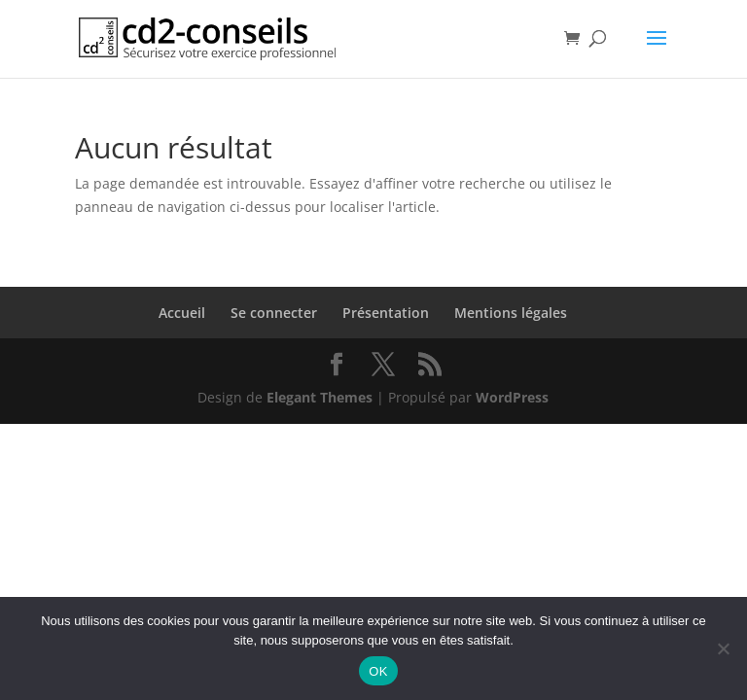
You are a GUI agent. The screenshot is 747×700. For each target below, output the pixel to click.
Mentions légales (511, 313)
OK (378, 671)
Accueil (182, 313)
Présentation (386, 313)
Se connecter (274, 313)
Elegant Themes (320, 397)
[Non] (723, 648)
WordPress (512, 397)
